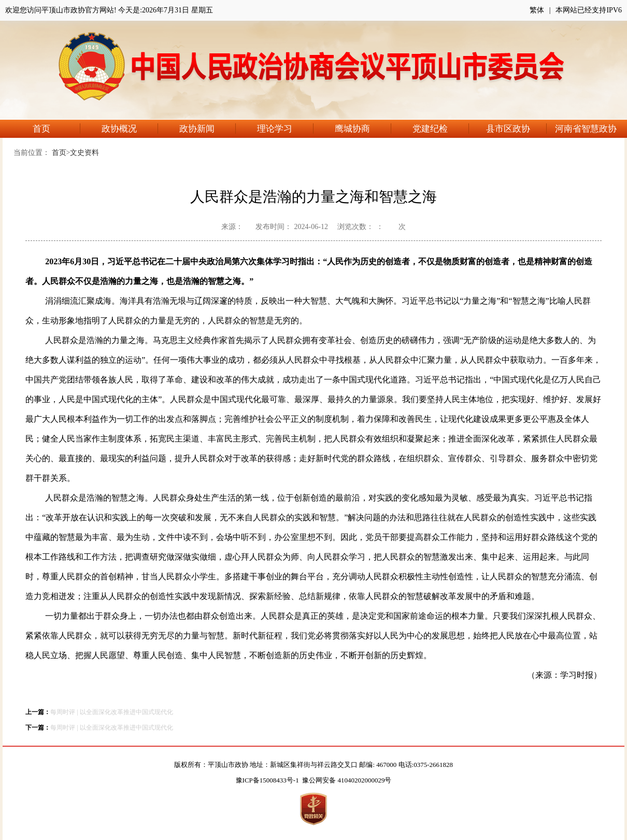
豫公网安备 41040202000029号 (347, 780)
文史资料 (84, 153)
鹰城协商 (363, 129)
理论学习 (285, 129)
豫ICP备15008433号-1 (267, 780)
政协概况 (130, 129)
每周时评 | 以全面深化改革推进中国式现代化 (111, 712)
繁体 (537, 10)
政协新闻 (208, 129)
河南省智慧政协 (586, 129)
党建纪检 (441, 129)
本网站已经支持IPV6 (589, 10)
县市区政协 (517, 129)
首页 (56, 129)
